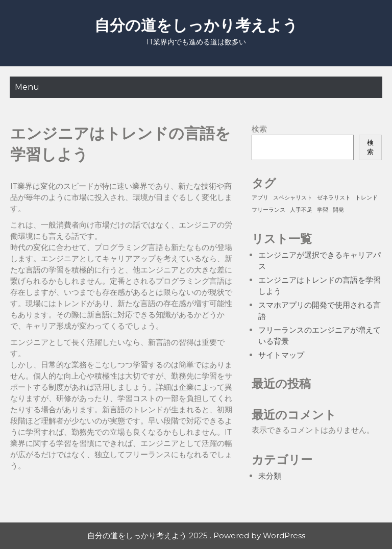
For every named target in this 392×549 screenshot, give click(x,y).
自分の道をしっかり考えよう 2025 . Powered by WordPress (196, 535)
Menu (27, 87)
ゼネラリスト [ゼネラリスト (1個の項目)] (334, 198)
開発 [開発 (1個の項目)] (338, 210)
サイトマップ (281, 355)
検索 (259, 129)
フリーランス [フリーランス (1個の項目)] (268, 210)
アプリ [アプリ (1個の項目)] (260, 198)
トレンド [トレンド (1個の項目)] (366, 198)
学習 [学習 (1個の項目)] (323, 210)
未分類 (270, 476)
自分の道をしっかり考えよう (196, 25)
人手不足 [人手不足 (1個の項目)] (301, 210)
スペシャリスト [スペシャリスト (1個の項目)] (293, 198)
